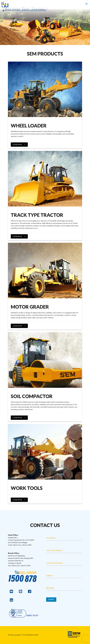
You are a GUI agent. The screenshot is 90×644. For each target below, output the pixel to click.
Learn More (19, 145)
